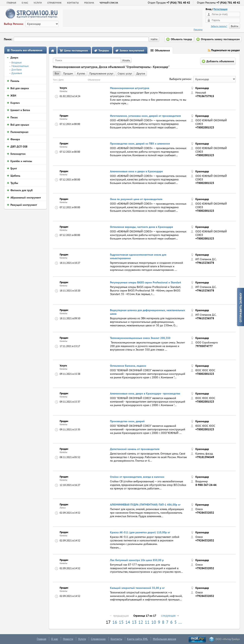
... (180, 622)
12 (141, 622)
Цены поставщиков (76, 50)
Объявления (162, 50)
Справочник (98, 639)
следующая (168, 616)
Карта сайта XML (138, 639)
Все (57, 73)
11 (147, 622)
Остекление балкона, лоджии (128, 366)
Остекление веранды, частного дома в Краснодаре (141, 227)
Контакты (116, 639)
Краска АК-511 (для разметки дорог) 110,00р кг (140, 532)
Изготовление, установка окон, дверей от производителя (145, 116)
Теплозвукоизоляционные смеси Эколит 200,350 (140, 338)
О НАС (25, 3)
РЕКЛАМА (89, 3)
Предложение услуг (101, 73)
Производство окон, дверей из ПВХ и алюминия (140, 144)
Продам (68, 73)
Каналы (63, 91)
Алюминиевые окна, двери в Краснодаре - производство (145, 393)
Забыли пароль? (219, 26)
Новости (68, 639)
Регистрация (220, 9)
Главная (11, 3)
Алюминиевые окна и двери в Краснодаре (136, 171)
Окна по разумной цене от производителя (136, 199)
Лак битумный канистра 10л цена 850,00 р (137, 560)
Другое (141, 73)
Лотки (63, 508)
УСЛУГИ (38, 3)
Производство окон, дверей (127, 421)
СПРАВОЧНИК (54, 3)
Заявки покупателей (132, 50)
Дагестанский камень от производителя (135, 449)
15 (121, 622)
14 (128, 622)
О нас (55, 639)
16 (115, 622)
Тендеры (104, 50)
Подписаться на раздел (225, 50)
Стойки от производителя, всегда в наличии (137, 477)
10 (154, 622)
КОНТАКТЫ (73, 3)
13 (134, 622)
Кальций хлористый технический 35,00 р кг (137, 588)
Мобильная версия (165, 639)
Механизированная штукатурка (130, 88)
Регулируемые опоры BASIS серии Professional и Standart (146, 282)
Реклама (198, 29)
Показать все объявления (27, 50)
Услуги (82, 639)
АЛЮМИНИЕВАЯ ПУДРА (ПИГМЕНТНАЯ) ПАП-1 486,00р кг (145, 505)
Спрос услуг (125, 73)
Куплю (81, 73)
